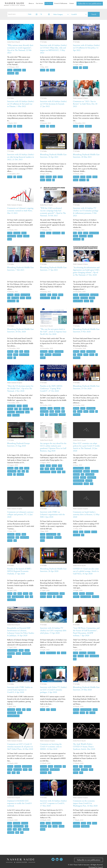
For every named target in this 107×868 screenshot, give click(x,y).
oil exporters (11, 412)
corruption (43, 408)
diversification (17, 70)
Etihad (60, 466)
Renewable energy (78, 301)
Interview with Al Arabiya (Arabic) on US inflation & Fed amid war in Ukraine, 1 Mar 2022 (20, 105)
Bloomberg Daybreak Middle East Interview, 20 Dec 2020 (19, 330)
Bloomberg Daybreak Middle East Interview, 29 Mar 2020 (85, 689)
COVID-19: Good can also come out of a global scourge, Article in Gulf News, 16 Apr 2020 (85, 572)
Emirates (54, 466)
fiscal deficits (58, 766)
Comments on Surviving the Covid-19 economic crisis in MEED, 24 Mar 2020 (51, 747)
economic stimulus (18, 826)
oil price (58, 411)
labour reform (44, 411)
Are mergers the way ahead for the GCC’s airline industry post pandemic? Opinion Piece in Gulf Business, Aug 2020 (52, 447)
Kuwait (9, 829)
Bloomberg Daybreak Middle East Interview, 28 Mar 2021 (85, 156)
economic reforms (84, 295)
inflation (52, 70)
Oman (15, 829)
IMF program (11, 654)
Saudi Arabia (11, 73)
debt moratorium (51, 653)
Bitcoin (42, 177)
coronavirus (18, 766)
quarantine (26, 829)
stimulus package (94, 656)
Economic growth (57, 823)
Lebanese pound (12, 236)
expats (81, 532)
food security (90, 594)
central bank (17, 823)
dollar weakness (91, 352)
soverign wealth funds (18, 597)
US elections (77, 358)
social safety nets (78, 484)
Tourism (54, 472)
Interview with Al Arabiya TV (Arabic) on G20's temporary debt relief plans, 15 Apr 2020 (52, 631)
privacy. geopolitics (86, 597)
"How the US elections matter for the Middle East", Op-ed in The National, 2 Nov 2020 (20, 389)
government (17, 233)
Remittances (77, 826)
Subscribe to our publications (90, 4)
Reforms (16, 355)
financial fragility (25, 295)
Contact (72, 3)
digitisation (87, 471)
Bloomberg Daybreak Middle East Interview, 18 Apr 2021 (52, 156)
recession (94, 532)
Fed (48, 70)
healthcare (76, 597)
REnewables (48, 355)
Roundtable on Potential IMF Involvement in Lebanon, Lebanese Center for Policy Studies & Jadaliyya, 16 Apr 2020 (20, 632)
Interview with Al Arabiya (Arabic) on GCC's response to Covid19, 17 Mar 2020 (52, 803)
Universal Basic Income (13, 716)
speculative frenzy (45, 298)
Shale (50, 773)
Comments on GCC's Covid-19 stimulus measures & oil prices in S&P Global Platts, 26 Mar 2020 (20, 747)
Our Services (39, 3)
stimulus (49, 180)
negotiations (58, 537)
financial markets (94, 233)
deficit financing (78, 471)
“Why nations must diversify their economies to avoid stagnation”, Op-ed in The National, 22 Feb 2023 (19, 49)
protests (95, 823)
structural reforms (45, 472)
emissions (82, 594)
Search (94, 14)
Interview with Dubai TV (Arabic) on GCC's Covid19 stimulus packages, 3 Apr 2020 (52, 690)
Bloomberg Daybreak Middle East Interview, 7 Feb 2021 (19, 269)
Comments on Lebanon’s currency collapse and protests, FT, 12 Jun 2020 (19, 515)
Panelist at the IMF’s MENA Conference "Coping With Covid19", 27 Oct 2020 (51, 389)
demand (25, 406)
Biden (75, 233)
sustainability (77, 239)
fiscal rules (76, 474)
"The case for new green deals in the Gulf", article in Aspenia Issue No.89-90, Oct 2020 (53, 332)
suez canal (82, 180)
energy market (94, 295)
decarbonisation (59, 352)
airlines (42, 466)
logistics (49, 233)
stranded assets (57, 355)
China (55, 177)
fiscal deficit (11, 537)
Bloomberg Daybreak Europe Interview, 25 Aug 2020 (19, 445)
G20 (58, 653)
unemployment (53, 415)
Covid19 (10, 70)
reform (10, 657)
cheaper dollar (11, 406)
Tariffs (9, 415)
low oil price (88, 766)
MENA (52, 411)
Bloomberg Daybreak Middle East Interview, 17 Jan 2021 (52, 269)
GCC (24, 70)
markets (43, 180)
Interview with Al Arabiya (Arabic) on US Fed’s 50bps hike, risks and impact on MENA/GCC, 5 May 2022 (53, 49)
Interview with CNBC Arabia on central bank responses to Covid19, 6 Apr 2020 (20, 690)
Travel (59, 472)
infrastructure (83, 236)
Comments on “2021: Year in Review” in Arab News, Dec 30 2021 (85, 104)
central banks (11, 710)
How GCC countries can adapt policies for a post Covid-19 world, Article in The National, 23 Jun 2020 (85, 447)
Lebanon (20, 236)
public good (95, 597)
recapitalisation (26, 654)
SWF (75, 659)
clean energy (44, 352)
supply (27, 412)
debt (24, 710)
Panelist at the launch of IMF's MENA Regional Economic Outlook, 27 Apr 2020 (19, 571)
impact (29, 710)
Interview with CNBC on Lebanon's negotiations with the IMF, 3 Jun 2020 (53, 515)
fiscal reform (95, 471)
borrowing (10, 766)
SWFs (42, 415)
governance (57, 408)
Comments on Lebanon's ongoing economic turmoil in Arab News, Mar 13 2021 (19, 211)
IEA (20, 409)
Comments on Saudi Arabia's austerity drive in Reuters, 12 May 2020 (85, 515)
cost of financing (27, 766)
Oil (32, 409)
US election (62, 415)
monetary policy (92, 478)
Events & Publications (61, 3)
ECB (19, 471)
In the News (49, 3)
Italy (9, 298)
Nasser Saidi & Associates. (82, 865)
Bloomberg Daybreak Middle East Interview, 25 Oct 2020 (85, 387)
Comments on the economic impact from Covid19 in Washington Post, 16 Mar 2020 (86, 803)
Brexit (49, 295)
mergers (53, 469)
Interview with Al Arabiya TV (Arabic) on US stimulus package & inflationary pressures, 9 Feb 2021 (86, 212)
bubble (80, 233)
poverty (10, 239)
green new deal (90, 474)
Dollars (24, 534)
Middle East (88, 126)
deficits (25, 770)
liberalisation (84, 298)
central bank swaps (78, 468)
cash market (11, 534)
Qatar (20, 829)
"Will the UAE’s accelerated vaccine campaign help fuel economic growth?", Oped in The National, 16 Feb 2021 (53, 212)
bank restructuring (12, 650)
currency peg (83, 653)
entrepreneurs (91, 653)
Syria (15, 541)
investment (76, 298)
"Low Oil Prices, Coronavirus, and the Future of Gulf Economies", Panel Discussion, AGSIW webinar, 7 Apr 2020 (85, 632)
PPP (31, 594)
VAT (83, 535)
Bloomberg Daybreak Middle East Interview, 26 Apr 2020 (52, 570)
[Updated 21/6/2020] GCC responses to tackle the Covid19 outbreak (20, 803)
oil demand (84, 770)
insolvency (76, 478)
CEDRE (21, 650)
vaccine (42, 236)
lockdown (26, 236)
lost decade (50, 537)
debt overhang (18, 770)
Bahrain (10, 823)
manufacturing (56, 233)
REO (63, 411)
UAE (17, 73)
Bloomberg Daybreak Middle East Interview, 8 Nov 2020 (85, 330)
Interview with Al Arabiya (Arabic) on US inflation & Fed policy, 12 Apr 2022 (86, 48)
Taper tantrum (11, 301)
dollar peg (10, 409)
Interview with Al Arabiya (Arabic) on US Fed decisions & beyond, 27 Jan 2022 (53, 104)
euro (23, 471)
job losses (87, 532)
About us (31, 3)
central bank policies (53, 594)
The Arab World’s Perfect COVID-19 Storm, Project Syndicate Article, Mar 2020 (84, 747)
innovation (81, 656)
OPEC (91, 770)
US (53, 180)
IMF (75, 355)
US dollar (59, 597)
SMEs (87, 656)
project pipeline (44, 770)
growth (82, 126)
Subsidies (43, 358)
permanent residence (79, 481)
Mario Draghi (15, 298)
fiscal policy (44, 826)
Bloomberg (49, 177)
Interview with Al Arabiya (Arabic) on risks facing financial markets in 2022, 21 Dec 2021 (20, 157)
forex (17, 537)
